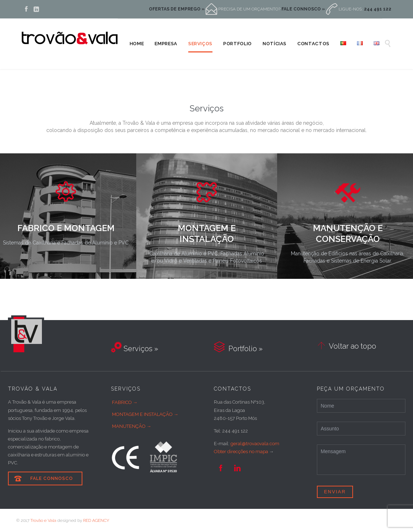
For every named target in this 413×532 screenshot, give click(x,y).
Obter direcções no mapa (241, 452)
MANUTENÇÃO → (132, 426)
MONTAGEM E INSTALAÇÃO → (145, 414)
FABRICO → (125, 402)
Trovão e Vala (43, 520)
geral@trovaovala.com (255, 444)
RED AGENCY (96, 520)
